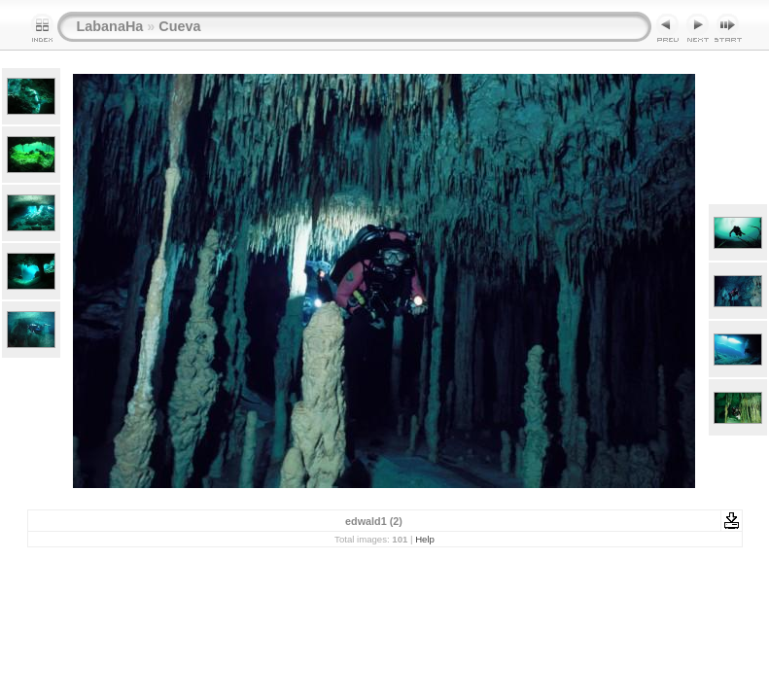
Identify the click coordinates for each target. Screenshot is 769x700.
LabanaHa (110, 26)
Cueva (179, 26)
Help (425, 539)
